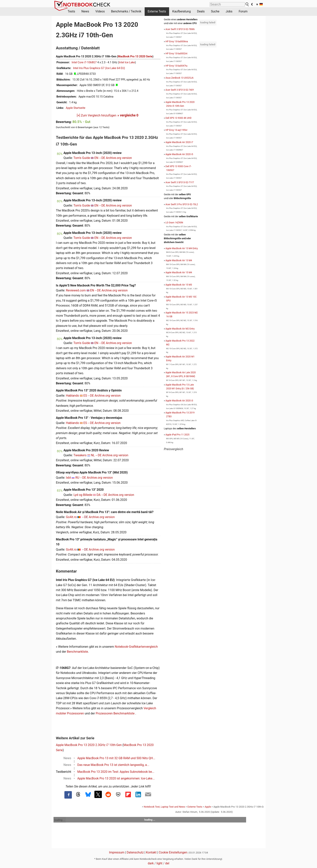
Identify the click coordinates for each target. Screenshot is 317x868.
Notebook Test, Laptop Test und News (165, 807)
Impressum (117, 852)
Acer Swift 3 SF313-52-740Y (180, 90)
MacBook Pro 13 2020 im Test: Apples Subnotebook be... (116, 772)
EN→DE (100, 158)
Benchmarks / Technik (126, 11)
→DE (85, 517)
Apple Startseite (75, 108)
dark (151, 863)
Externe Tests (157, 11)
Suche (215, 11)
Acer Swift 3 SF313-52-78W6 (180, 29)
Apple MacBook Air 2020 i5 (179, 154)
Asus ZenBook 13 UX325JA (179, 78)
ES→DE (89, 396)
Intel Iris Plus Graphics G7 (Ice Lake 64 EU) (99, 68)
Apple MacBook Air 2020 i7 (179, 142)
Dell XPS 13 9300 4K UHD (178, 118)
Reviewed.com (76, 290)
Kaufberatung (182, 11)
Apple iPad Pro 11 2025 (177, 435)
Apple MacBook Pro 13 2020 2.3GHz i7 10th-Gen (89, 745)
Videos (100, 11)
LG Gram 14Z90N (174, 223)
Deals (201, 11)
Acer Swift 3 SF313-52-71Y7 (180, 182)
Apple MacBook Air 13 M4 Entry (182, 248)
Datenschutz (135, 852)
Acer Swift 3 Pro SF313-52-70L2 (182, 204)
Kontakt (151, 852)
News (85, 11)
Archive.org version (119, 158)
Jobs (229, 11)
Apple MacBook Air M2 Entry (180, 329)
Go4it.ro (71, 517)
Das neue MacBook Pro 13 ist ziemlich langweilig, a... (113, 765)
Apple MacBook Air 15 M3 (179, 285)
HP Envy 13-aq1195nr (176, 130)
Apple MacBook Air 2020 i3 (179, 401)
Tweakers (80, 455)
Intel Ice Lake (127, 62)
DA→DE (102, 495)
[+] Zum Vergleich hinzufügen (97, 115)
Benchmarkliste (77, 652)
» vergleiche (128, 115)
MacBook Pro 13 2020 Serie (135, 57)
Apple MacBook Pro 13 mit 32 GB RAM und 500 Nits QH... (116, 758)
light (159, 863)
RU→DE (81, 478)
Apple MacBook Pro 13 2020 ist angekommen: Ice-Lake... (116, 778)
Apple (208, 807)
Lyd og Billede (83, 495)
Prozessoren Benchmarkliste (116, 713)
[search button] (247, 4)
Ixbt (69, 478)
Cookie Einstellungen (173, 852)
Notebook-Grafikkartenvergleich (136, 647)
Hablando (73, 396)
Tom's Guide (82, 158)
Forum (243, 11)
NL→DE (96, 455)
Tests (71, 11)
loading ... (60, 820)
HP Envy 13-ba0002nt (176, 54)
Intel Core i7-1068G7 (84, 62)
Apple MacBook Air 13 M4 (179, 260)
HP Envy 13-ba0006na (177, 41)
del (167, 863)
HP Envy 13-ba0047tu (176, 66)
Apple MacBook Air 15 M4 (179, 273)
